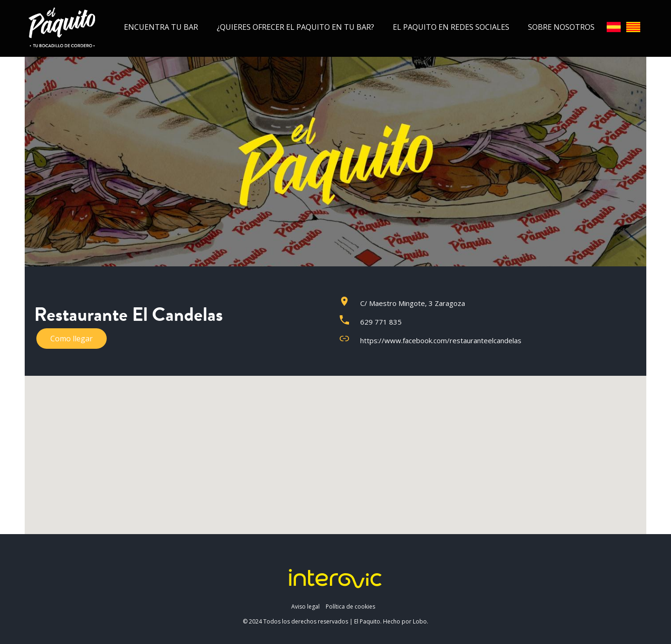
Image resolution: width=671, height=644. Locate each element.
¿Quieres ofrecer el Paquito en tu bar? (295, 27)
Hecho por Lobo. (406, 621)
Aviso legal (305, 607)
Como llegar (72, 339)
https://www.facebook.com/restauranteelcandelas (441, 340)
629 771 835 (381, 322)
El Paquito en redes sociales (451, 27)
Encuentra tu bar (161, 27)
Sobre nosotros (561, 27)
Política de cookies (350, 607)
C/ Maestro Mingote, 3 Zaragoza (413, 303)
